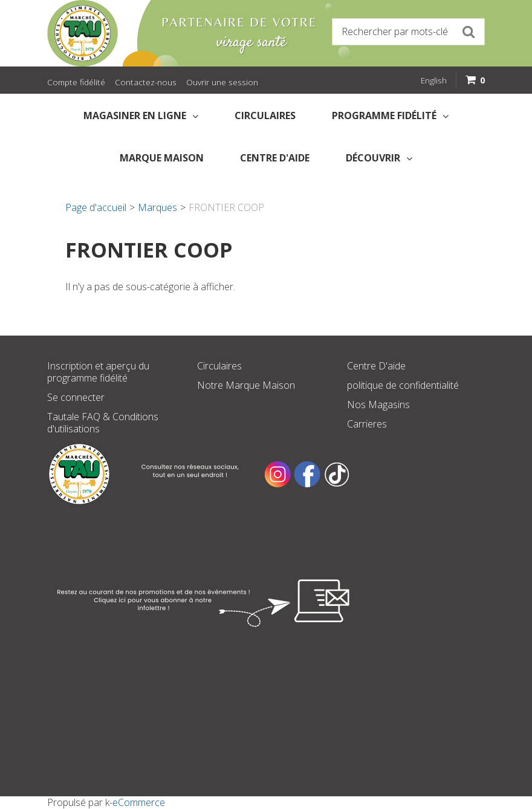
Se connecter (76, 397)
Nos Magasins (378, 405)
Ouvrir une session (222, 82)
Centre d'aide (275, 158)
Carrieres (367, 424)
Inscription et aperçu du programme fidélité (98, 372)
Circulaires (265, 115)
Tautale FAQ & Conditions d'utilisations (103, 423)
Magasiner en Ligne (141, 115)
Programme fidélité (390, 115)
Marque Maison (162, 158)
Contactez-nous (146, 82)
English (434, 80)
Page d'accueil (96, 207)
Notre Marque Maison (246, 385)
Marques (157, 207)
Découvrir (379, 158)
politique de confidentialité (403, 385)
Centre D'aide (376, 366)
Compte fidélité (76, 82)
